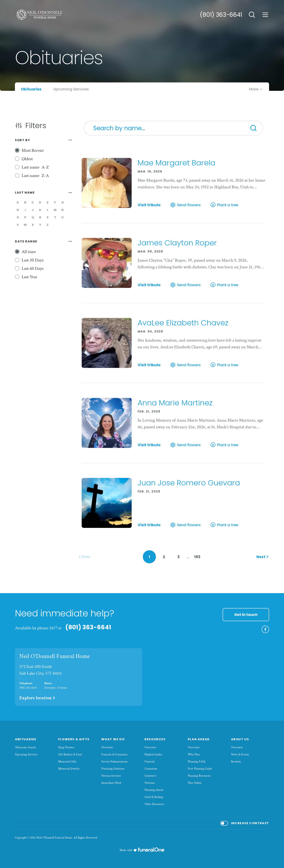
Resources (155, 739)
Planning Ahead (154, 790)
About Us (240, 739)
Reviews (236, 762)
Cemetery (150, 776)
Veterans (150, 783)
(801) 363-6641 (221, 15)
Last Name (25, 193)
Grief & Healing (154, 797)
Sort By (22, 140)
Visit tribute (149, 205)
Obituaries (26, 739)
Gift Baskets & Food (70, 755)
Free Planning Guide (200, 769)
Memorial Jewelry (69, 769)
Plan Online (195, 783)
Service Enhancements (114, 762)
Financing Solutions (113, 769)
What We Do (113, 739)
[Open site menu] (265, 15)
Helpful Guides (153, 755)
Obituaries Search (25, 747)
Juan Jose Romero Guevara (189, 483)
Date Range (26, 241)
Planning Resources (199, 776)
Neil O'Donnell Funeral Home (55, 656)
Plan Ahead (199, 739)
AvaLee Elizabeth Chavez (183, 323)
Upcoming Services (26, 755)
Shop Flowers (66, 747)
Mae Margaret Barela (176, 163)
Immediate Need (111, 783)
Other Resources (154, 804)
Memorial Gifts (67, 762)
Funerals (150, 762)
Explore (38, 698)
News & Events (240, 755)
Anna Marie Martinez (175, 403)
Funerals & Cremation (114, 755)
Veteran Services (111, 776)
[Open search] (252, 15)
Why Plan (194, 755)
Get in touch (246, 615)
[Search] (253, 128)
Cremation (151, 769)
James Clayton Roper (177, 243)
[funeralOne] (151, 850)
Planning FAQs (197, 762)
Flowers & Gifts (74, 739)
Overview (107, 747)
